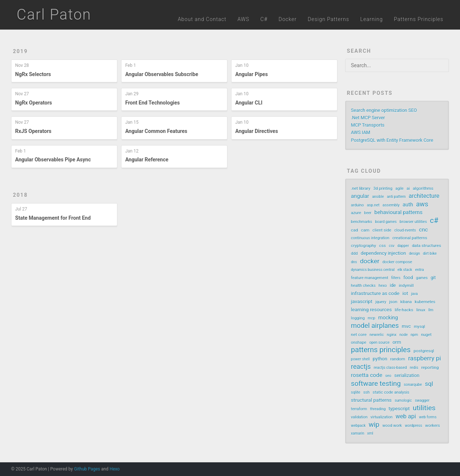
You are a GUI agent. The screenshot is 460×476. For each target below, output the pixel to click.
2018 (20, 195)
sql (429, 384)
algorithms (423, 188)
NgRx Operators (34, 103)
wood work (392, 426)
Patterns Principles (419, 19)
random (398, 359)
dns (354, 262)
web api (406, 416)
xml (370, 433)
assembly (391, 205)
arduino (358, 205)
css (382, 246)
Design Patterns (328, 19)
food (408, 278)
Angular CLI (249, 103)
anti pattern (396, 197)
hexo (382, 286)
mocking (388, 318)
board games (386, 222)
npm (414, 335)
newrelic (377, 335)
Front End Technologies (152, 103)
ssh (366, 392)
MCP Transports (368, 125)
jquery (381, 302)
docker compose (397, 262)
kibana (406, 302)
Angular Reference (147, 160)
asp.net (373, 205)
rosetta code (367, 375)
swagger (422, 400)
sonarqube (413, 385)
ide (393, 285)
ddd (354, 254)
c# (434, 220)
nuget (426, 335)
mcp (371, 318)
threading (378, 409)
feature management (370, 278)
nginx (392, 335)
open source (379, 343)
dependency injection (383, 253)
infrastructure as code (375, 293)
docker (370, 261)
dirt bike (430, 254)
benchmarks (362, 222)
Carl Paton (54, 15)
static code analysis (391, 392)
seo (388, 376)
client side (382, 230)
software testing (376, 384)
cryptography (364, 246)
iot (405, 293)
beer (368, 213)
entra (419, 270)
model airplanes (375, 326)
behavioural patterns (398, 213)
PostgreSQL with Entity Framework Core (392, 140)
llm (431, 310)
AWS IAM (361, 132)
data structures (427, 246)
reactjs (361, 367)
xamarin (358, 433)
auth (408, 205)
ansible (378, 197)
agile (399, 189)
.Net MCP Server (368, 118)
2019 (20, 51)
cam (365, 230)
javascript (362, 301)
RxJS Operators (33, 131)
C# (264, 19)
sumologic (403, 400)
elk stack (405, 270)
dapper (403, 246)
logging (358, 318)
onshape (359, 343)
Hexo (115, 469)
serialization (407, 375)
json (393, 302)
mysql (419, 327)
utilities (424, 408)
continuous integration (370, 238)
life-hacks (404, 310)
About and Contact (202, 19)
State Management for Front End (53, 218)
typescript (399, 409)
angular (360, 196)
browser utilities (413, 222)
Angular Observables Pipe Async (53, 160)
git (433, 278)
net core (359, 335)
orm (397, 342)
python (380, 359)
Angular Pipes (251, 74)
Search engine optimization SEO (384, 110)
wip (374, 425)
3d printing (383, 189)
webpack (358, 426)
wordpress (414, 426)
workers (433, 426)
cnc (423, 230)
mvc (406, 326)
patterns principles (381, 350)
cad (355, 230)
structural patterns (371, 400)
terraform (359, 409)
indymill (406, 285)
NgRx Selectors (33, 74)
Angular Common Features (156, 131)
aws (422, 204)
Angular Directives (257, 131)
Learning (372, 19)
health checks (363, 286)
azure (356, 213)
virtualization (382, 417)
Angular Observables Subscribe (162, 74)
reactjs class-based (390, 368)
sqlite (356, 392)
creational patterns (410, 238)
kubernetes (425, 302)
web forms (428, 417)
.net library (361, 189)
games (422, 278)
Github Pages (87, 469)
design (415, 254)
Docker (288, 19)
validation (359, 417)
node (404, 335)
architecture (424, 196)
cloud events (405, 230)
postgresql (424, 351)
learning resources (372, 309)
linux (420, 310)
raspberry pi (424, 358)
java (414, 294)
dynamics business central (373, 270)
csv (392, 246)
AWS (243, 19)
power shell (361, 359)
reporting (430, 367)
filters (396, 278)
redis (414, 368)
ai (408, 189)
